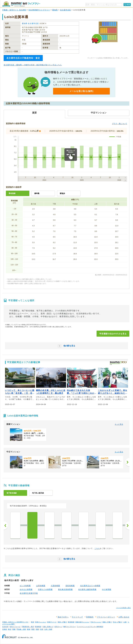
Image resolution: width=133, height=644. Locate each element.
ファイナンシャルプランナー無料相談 (90, 627)
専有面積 (12, 193)
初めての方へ (63, 617)
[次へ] (127, 462)
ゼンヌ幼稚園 (25, 586)
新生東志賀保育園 (65, 589)
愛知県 (55, 10)
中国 (41, 629)
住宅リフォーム (15, 627)
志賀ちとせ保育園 (45, 589)
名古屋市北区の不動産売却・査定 (23, 58)
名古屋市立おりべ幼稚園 (90, 586)
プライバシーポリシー (106, 617)
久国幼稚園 (55, 586)
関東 (14, 629)
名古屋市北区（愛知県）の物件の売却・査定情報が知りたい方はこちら (33, 65)
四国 (37, 629)
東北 (10, 629)
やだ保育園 (107, 589)
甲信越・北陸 (21, 629)
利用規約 (90, 617)
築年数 (37, 193)
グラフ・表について (120, 124)
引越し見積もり (48, 627)
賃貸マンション (41, 622)
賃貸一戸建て (62, 622)
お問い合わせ (124, 617)
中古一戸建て (117, 622)
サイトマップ (77, 617)
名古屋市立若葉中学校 (29, 593)
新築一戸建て (107, 622)
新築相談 (38, 627)
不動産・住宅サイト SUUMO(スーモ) (15, 622)
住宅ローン (58, 627)
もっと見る (119, 424)
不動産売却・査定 (28, 627)
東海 (29, 629)
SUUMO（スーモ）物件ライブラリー (21, 4)
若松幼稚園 (70, 586)
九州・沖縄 (48, 629)
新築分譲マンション (82, 622)
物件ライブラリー (70, 627)
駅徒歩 (62, 193)
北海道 (5, 629)
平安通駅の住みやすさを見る (113, 334)
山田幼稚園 (41, 586)
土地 (125, 622)
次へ (127, 526)
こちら (97, 548)
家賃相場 (71, 622)
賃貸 (32, 622)
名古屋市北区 (66, 10)
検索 (128, 4)
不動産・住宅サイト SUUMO (14, 10)
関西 (33, 629)
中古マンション (96, 622)
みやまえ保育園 (26, 589)
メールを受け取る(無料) (81, 91)
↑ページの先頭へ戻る (123, 608)
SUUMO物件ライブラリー (39, 10)
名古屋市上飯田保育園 (87, 589)
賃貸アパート (52, 622)
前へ (6, 526)
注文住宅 (5, 627)
